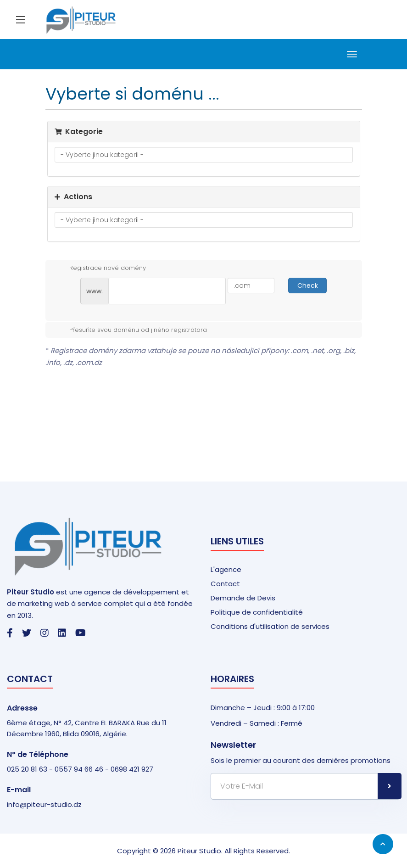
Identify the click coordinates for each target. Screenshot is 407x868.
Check (308, 286)
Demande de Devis (243, 598)
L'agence (226, 569)
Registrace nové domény (100, 268)
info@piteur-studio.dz (44, 804)
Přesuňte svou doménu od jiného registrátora (131, 330)
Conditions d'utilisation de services (270, 626)
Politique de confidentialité (257, 612)
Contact (225, 584)
